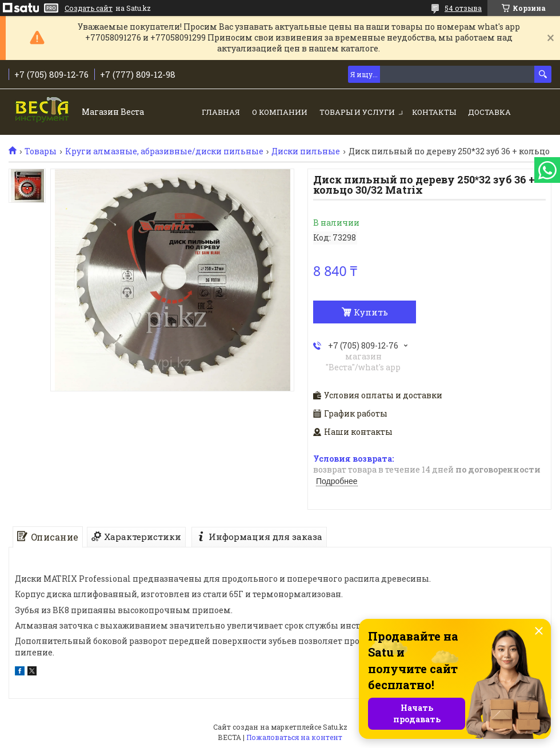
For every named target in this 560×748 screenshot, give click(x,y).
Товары (41, 151)
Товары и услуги (357, 112)
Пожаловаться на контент (294, 737)
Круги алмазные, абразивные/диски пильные (164, 151)
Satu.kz (335, 727)
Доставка (489, 112)
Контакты (434, 112)
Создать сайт (89, 8)
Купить (371, 312)
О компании (280, 112)
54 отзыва (463, 8)
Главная (221, 112)
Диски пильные (306, 151)
